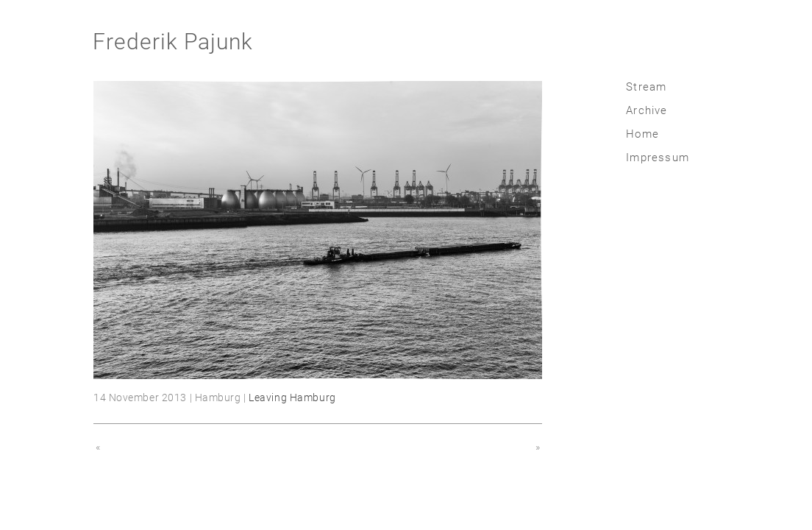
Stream (646, 87)
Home (642, 134)
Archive (647, 110)
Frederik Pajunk (173, 42)
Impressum (658, 158)
